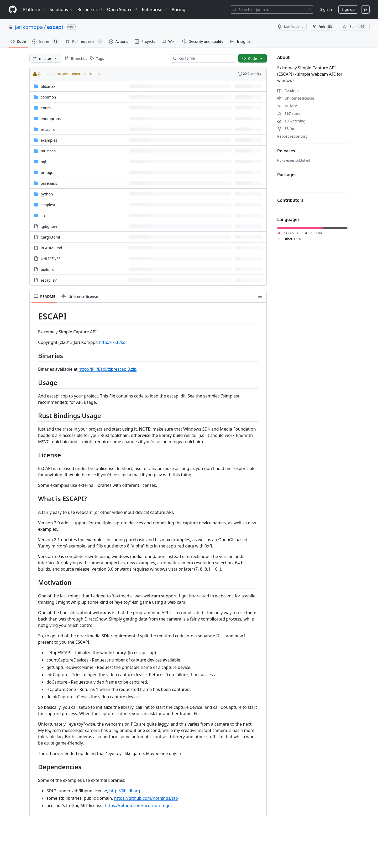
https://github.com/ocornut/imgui (138, 805)
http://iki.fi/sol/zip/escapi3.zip (107, 369)
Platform (34, 9)
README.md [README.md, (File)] (51, 248)
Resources (90, 9)
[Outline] (260, 296)
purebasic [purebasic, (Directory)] (49, 183)
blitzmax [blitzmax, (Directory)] (48, 86)
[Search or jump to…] (272, 9)
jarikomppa (29, 27)
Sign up (348, 9)
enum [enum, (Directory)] (46, 108)
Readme (288, 91)
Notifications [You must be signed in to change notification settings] (290, 27)
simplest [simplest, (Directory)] (48, 205)
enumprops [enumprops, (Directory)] (51, 119)
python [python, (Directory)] (47, 194)
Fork (323, 27)
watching (291, 121)
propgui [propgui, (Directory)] (48, 172)
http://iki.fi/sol (113, 342)
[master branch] (45, 58)
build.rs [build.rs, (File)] (47, 269)
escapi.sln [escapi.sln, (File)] (49, 280)
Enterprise (155, 9)
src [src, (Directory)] (43, 216)
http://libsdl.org (125, 791)
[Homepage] (13, 10)
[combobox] (206, 58)
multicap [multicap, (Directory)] (48, 151)
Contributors (290, 200)
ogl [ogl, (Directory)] (43, 162)
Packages (287, 175)
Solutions (61, 9)
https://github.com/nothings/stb (146, 798)
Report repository (292, 136)
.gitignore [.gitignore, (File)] (49, 226)
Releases (286, 151)
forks (288, 129)
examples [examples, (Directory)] (49, 140)
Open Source (122, 9)
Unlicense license (296, 98)
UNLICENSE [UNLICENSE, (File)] (51, 259)
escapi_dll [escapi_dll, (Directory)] (49, 129)
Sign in (326, 9)
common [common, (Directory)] (48, 97)
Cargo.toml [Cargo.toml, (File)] (50, 237)
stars (289, 113)
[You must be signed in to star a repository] (354, 27)
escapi (55, 27)
